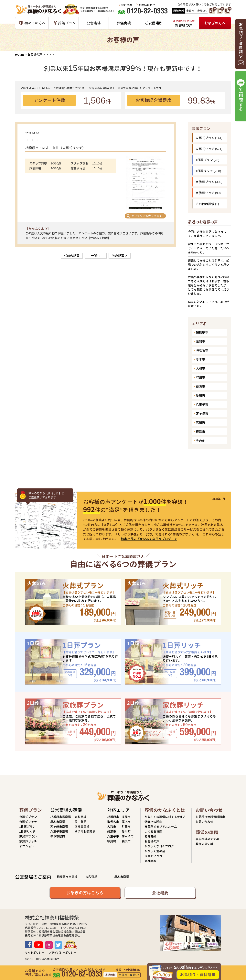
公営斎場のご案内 (33, 877)
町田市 (200, 377)
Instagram (49, 945)
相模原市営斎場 (61, 817)
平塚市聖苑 (58, 836)
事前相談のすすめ (207, 839)
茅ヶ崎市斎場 (59, 827)
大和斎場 (80, 817)
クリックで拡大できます (147, 216)
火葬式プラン (205, 138)
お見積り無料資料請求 (210, 817)
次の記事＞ (120, 256)
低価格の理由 (153, 822)
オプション (27, 846)
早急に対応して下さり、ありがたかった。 (209, 304)
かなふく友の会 (155, 851)
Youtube (39, 945)
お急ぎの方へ (215, 23)
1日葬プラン (204, 160)
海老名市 (202, 350)
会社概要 (127, 5)
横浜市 (200, 432)
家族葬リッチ (205, 193)
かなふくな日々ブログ (159, 846)
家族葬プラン (205, 182)
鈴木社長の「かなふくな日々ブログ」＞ (149, 539)
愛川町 (200, 395)
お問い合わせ (147, 5)
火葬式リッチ (205, 149)
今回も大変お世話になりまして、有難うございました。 (207, 234)
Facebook (29, 944)
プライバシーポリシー (62, 953)
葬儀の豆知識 (204, 844)
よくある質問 (153, 832)
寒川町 (200, 423)
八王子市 (202, 405)
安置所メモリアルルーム (161, 827)
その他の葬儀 (205, 204)
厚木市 (200, 359)
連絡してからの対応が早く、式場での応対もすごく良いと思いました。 (209, 265)
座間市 (200, 341)
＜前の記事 (72, 256)
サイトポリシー (35, 953)
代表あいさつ (153, 856)
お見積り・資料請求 (198, 974)
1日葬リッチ (204, 171)
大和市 (200, 368)
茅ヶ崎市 (202, 414)
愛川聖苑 (80, 822)
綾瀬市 (200, 386)
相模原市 (202, 332)
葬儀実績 (124, 23)
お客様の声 (35, 55)
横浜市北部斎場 (85, 832)
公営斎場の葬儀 (66, 810)
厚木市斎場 (58, 822)
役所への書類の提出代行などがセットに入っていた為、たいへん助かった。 (209, 248)
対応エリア (118, 810)
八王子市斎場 (59, 832)
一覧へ (96, 256)
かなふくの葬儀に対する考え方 (165, 817)
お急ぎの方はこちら (85, 893)
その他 (200, 441)
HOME (20, 55)
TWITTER (58, 945)
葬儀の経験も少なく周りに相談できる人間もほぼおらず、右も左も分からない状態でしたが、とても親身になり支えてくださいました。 (209, 285)
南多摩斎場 (82, 827)
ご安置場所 (154, 23)
